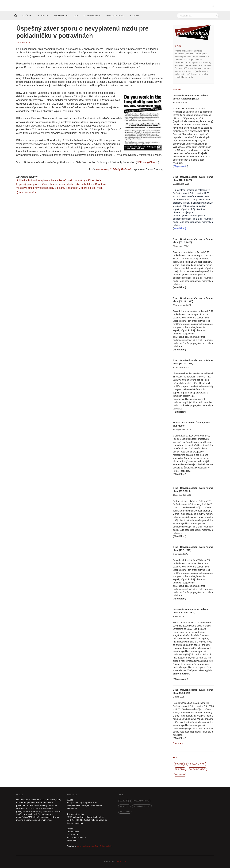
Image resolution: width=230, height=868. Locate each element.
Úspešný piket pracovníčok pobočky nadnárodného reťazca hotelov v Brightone (61, 184)
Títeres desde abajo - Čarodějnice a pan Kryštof (192, 424)
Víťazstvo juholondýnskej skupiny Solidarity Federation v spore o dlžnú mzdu (60, 188)
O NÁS (25, 16)
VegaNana (180, 775)
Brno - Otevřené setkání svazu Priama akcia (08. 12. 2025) (193, 300)
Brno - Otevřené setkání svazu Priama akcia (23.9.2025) (193, 490)
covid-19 (179, 764)
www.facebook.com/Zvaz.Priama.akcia (94, 846)
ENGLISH (135, 16)
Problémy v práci (27, 193)
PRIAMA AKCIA (121, 862)
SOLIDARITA (60, 16)
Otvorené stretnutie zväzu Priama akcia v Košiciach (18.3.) (191, 97)
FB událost (179, 288)
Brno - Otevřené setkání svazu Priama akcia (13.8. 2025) (193, 549)
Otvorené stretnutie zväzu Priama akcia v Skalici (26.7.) (191, 611)
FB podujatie (180, 679)
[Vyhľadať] (218, 16)
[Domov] (16, 16)
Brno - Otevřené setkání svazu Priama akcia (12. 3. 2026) (193, 179)
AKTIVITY (41, 16)
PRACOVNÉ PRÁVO (116, 16)
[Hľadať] (198, 16)
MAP (76, 16)
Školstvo (180, 769)
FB (178, 150)
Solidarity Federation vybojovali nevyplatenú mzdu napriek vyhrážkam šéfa (59, 181)
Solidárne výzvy (197, 769)
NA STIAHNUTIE (91, 16)
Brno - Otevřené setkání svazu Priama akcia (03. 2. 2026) (193, 241)
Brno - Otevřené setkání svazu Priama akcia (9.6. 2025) (193, 692)
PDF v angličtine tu (147, 162)
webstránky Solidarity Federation (115, 170)
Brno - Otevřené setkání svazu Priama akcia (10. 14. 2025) (193, 362)
